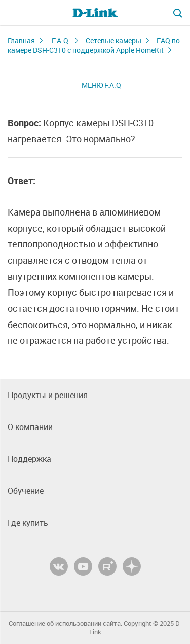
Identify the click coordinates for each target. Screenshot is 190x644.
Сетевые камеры (113, 40)
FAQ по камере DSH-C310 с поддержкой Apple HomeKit (94, 45)
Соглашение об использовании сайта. (65, 623)
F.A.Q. (61, 40)
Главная (21, 40)
